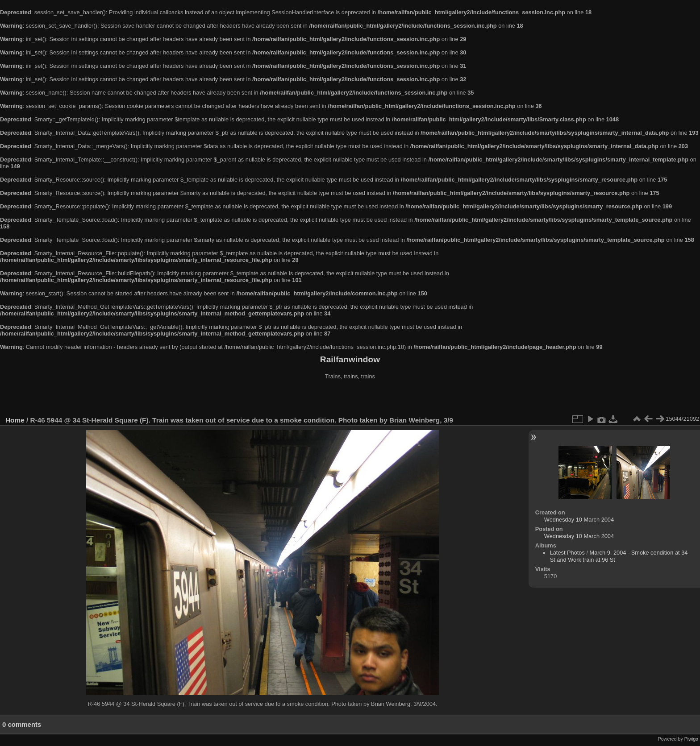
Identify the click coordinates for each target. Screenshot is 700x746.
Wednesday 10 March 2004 (579, 520)
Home (15, 420)
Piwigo (691, 739)
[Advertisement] (350, 399)
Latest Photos (567, 553)
